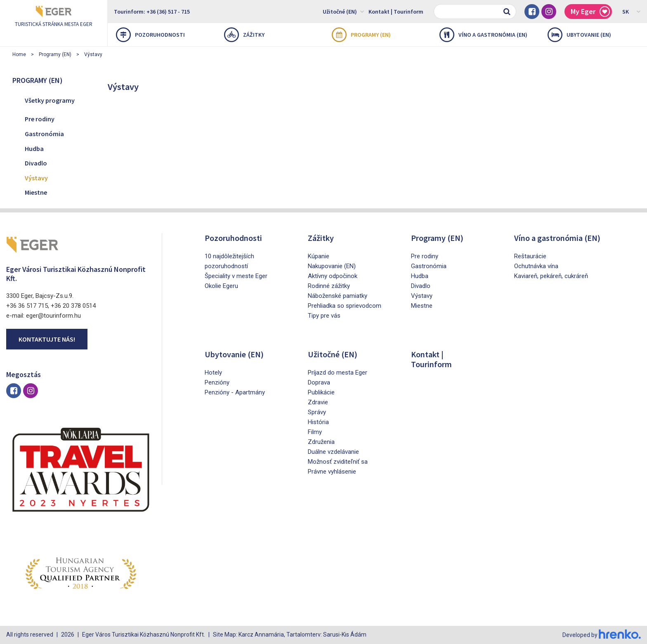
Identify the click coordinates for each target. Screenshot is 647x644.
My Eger (590, 12)
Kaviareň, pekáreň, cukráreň (551, 276)
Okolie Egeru (221, 286)
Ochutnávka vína (536, 266)
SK (632, 11)
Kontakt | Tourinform (396, 12)
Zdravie (318, 402)
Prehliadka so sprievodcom (345, 306)
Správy (317, 412)
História (318, 422)
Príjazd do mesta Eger (338, 373)
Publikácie (321, 392)
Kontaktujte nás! (47, 339)
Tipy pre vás (324, 316)
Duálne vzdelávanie (333, 452)
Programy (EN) (361, 35)
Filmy (315, 432)
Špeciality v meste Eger (236, 276)
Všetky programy (50, 100)
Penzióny (217, 382)
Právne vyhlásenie (332, 472)
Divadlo (36, 163)
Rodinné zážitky (329, 286)
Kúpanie (319, 256)
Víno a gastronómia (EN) (483, 35)
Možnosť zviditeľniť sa (338, 462)
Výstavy (93, 54)
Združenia (321, 442)
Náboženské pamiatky (338, 296)
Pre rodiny (40, 119)
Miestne (36, 192)
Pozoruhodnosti (150, 35)
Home (19, 54)
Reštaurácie (530, 256)
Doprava (319, 382)
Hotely (213, 373)
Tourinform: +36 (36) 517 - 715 (152, 12)
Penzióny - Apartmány (235, 392)
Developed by (602, 635)
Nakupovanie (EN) (332, 266)
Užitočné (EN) (344, 11)
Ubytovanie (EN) (579, 35)
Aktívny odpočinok (333, 276)
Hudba (34, 149)
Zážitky (244, 35)
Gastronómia (44, 134)
